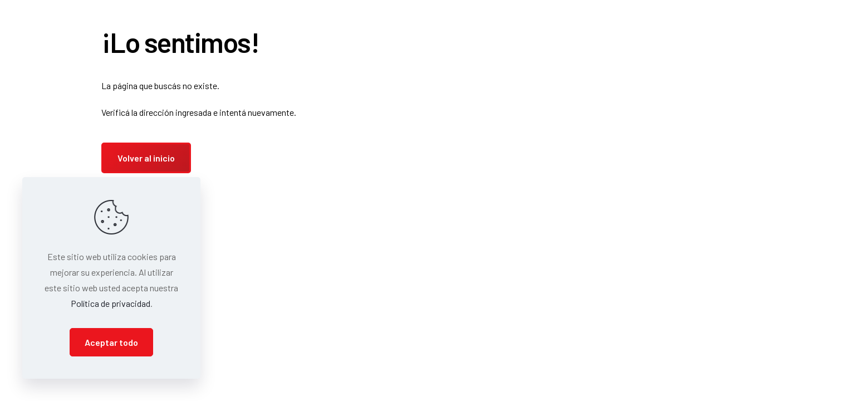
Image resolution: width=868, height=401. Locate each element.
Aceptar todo (111, 342)
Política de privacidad (111, 303)
